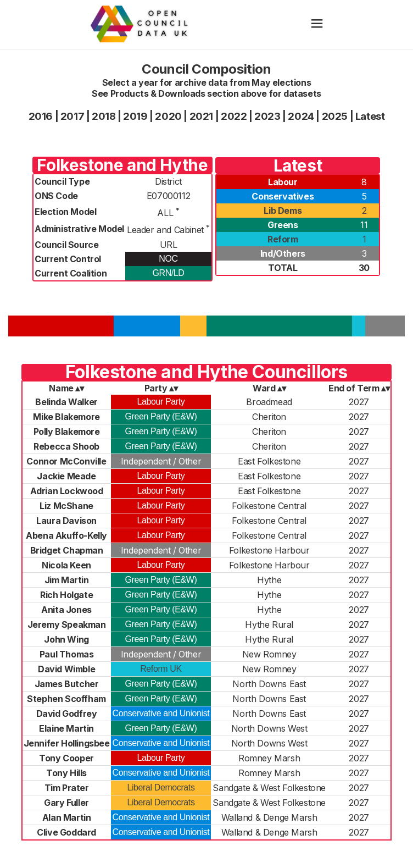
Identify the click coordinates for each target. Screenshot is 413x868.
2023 (267, 116)
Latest (370, 116)
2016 (41, 116)
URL (169, 245)
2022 (234, 116)
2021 (201, 116)
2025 (335, 116)
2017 (72, 116)
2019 (135, 116)
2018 (104, 116)
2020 (168, 116)
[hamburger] (317, 24)
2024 (301, 116)
